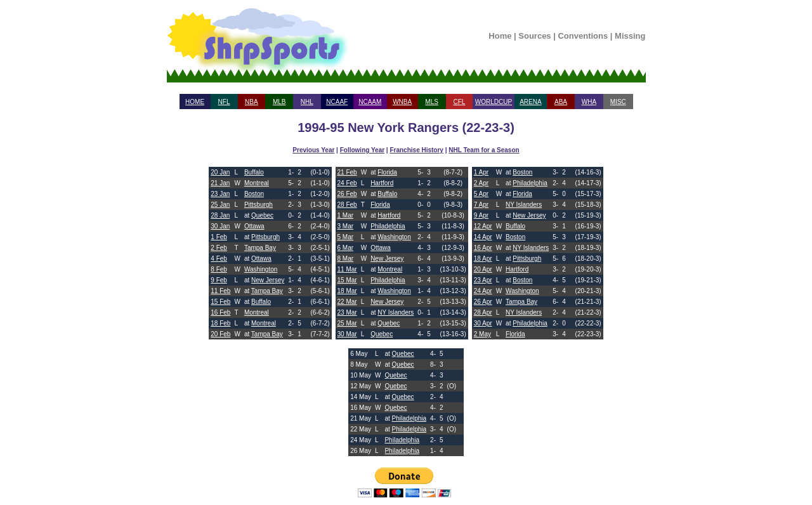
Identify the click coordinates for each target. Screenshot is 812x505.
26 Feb (347, 194)
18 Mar (347, 291)
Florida (387, 172)
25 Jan (220, 205)
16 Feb (220, 312)
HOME (195, 102)
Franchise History (416, 150)
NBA (252, 102)
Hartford (382, 183)
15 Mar (347, 280)
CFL (459, 102)
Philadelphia (388, 226)
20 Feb (220, 334)
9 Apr (481, 215)
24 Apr (483, 291)
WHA (589, 102)
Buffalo (254, 172)
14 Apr (483, 237)
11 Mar (347, 269)
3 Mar (346, 226)
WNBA (402, 102)
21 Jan (220, 183)
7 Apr (481, 205)
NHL (307, 102)
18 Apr (483, 259)
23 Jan (220, 194)
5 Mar (346, 237)
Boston (254, 194)
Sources (534, 36)
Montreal (257, 183)
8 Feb (219, 269)
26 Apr (483, 302)
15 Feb (220, 302)
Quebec (262, 215)
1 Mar (346, 215)
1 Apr (481, 172)
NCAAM (370, 102)
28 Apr (483, 312)
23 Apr (483, 280)
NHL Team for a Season (484, 150)
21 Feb (347, 172)
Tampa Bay (260, 248)
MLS (432, 102)
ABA (561, 102)
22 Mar (347, 302)
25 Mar (347, 323)
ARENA (530, 102)
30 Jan (220, 226)
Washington (261, 269)
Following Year (362, 150)
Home (500, 36)
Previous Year (313, 150)
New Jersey (268, 280)
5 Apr (481, 194)
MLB (279, 102)
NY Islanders (396, 312)
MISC (618, 102)
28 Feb (347, 205)
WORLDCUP (494, 102)
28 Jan (220, 215)
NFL (224, 102)
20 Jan (220, 172)
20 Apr (483, 269)
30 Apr (483, 323)
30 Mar (347, 334)
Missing (630, 36)
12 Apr (483, 226)
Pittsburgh (259, 205)
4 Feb (219, 259)
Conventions (583, 36)
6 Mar (346, 248)
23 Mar (347, 312)
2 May (482, 334)
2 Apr (481, 183)
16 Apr (483, 248)
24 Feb (347, 183)
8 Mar (346, 259)
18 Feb (220, 323)
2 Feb (219, 248)
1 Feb (219, 237)
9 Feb (219, 280)
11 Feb (220, 291)
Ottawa (254, 226)
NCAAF (337, 102)
